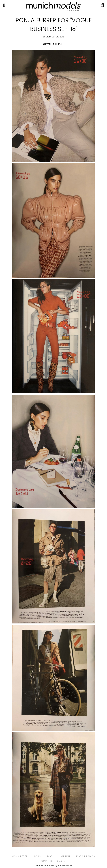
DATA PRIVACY (86, 856)
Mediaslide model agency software (54, 866)
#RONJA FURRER (54, 44)
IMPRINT (65, 856)
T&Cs (50, 856)
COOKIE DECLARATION (54, 861)
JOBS (37, 856)
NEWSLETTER (20, 856)
